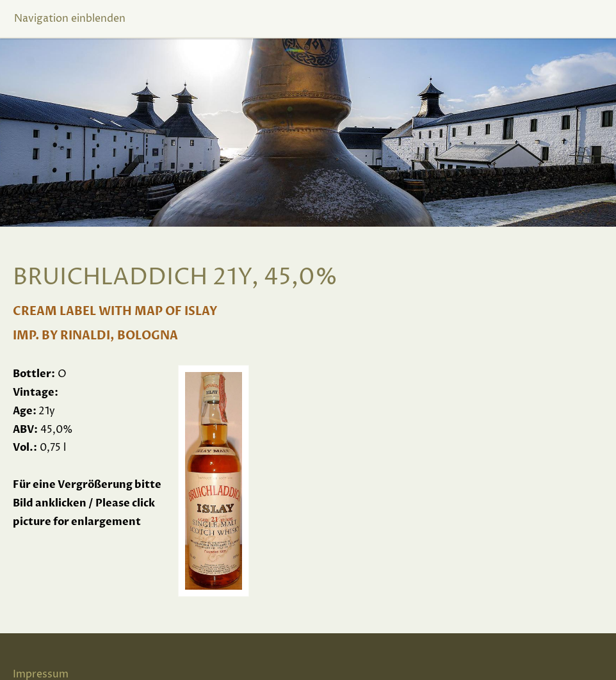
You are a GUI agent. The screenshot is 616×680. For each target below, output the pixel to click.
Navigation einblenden (70, 19)
